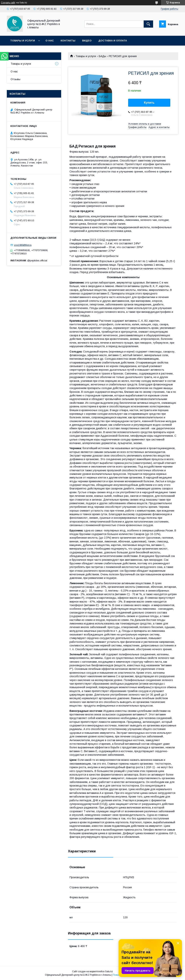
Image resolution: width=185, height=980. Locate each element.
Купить (149, 103)
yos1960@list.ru (23, 245)
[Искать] (148, 24)
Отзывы (15, 79)
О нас (50, 41)
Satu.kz (109, 971)
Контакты (68, 41)
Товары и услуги (23, 41)
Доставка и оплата (113, 41)
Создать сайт (8, 3)
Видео (87, 41)
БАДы (102, 56)
